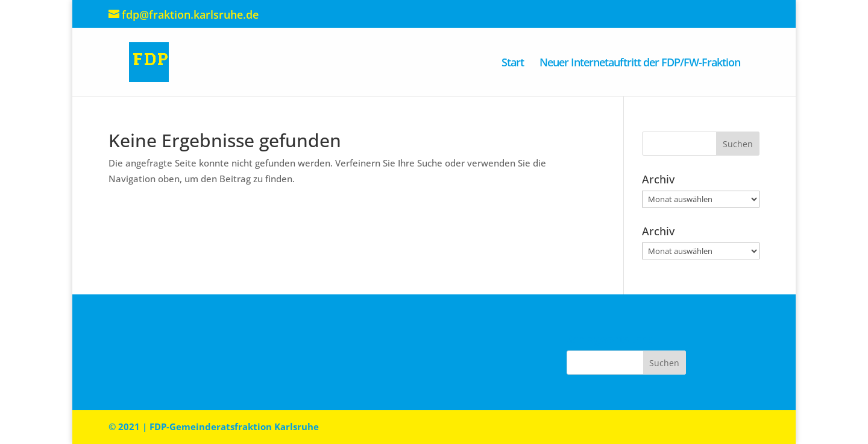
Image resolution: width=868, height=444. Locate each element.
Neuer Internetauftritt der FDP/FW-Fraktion (640, 64)
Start (513, 64)
